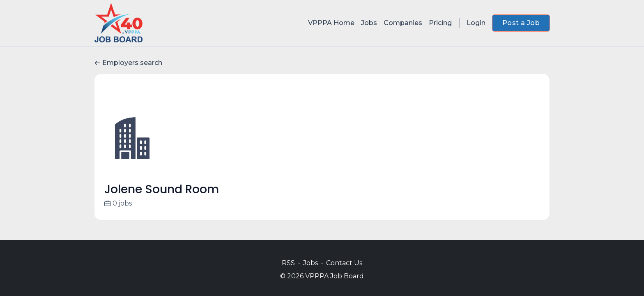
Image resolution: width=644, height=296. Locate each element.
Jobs (369, 23)
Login (476, 23)
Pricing (440, 23)
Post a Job (521, 23)
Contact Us (344, 263)
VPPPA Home (331, 23)
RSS (288, 263)
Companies (403, 23)
